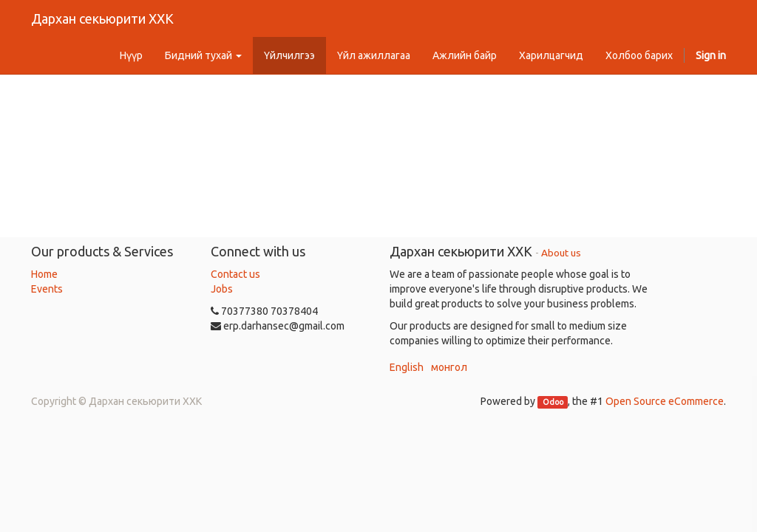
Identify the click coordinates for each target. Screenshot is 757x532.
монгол (449, 367)
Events (47, 289)
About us (561, 253)
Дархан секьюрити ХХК (102, 18)
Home (44, 274)
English (407, 367)
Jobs (222, 289)
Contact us (235, 274)
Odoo (553, 402)
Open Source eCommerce (665, 401)
